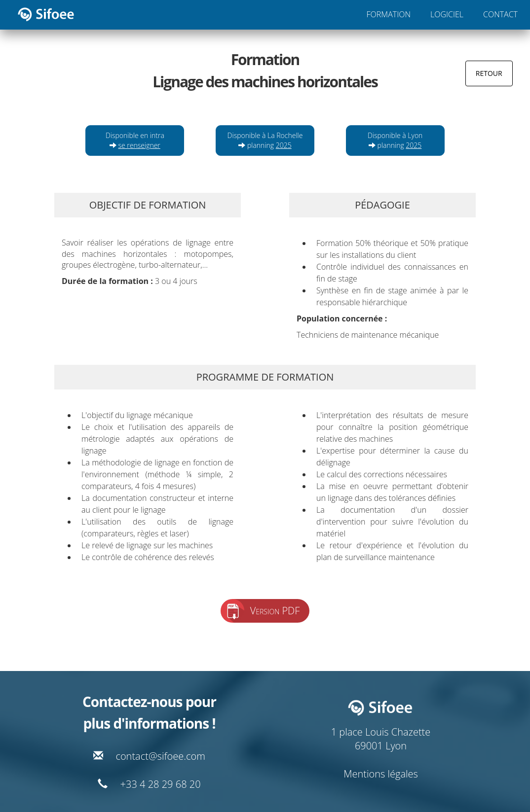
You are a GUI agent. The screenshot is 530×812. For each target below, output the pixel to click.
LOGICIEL (447, 14)
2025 (284, 145)
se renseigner (139, 145)
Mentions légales (381, 774)
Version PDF (275, 611)
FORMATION (389, 14)
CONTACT (500, 14)
